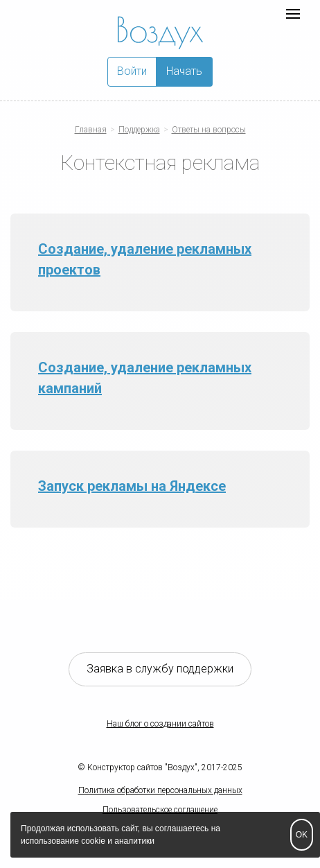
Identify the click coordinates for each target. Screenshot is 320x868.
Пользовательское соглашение (160, 810)
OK (302, 835)
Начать (184, 71)
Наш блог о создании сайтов (160, 724)
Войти (132, 71)
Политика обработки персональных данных (160, 790)
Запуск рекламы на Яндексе (132, 486)
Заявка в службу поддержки (160, 669)
